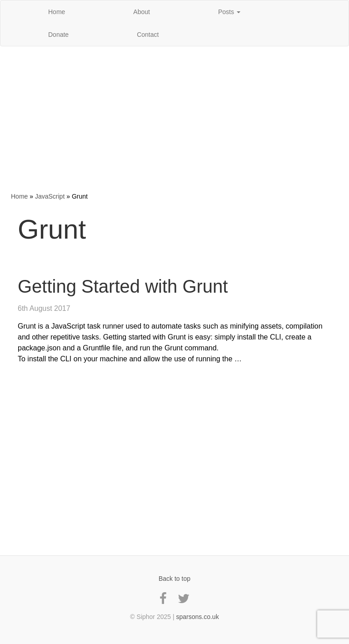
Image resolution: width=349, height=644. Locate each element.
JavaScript (50, 196)
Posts (229, 12)
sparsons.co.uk (197, 617)
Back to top (174, 579)
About (142, 12)
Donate (58, 35)
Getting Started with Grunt (123, 286)
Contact (148, 35)
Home (57, 12)
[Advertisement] (174, 119)
